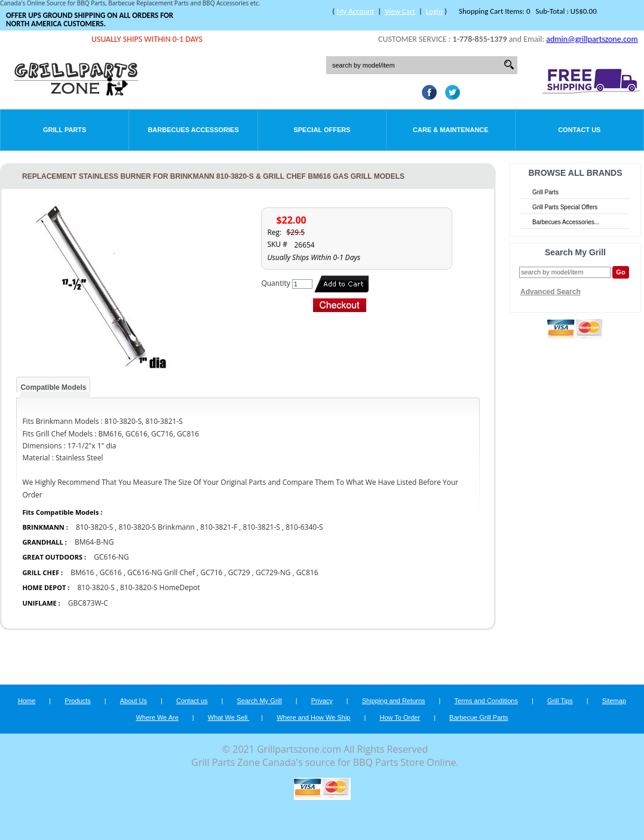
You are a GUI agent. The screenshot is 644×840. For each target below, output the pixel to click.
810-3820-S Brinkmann (158, 527)
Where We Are (157, 717)
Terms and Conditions (486, 701)
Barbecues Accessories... (566, 222)
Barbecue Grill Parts (479, 717)
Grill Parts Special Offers (565, 207)
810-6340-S (304, 527)
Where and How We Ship (313, 717)
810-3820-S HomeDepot (160, 587)
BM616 (82, 572)
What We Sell (229, 717)
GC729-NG (273, 572)
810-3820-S (94, 527)
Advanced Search (551, 292)
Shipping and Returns (394, 701)
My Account (355, 11)
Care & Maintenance (451, 130)
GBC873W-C (88, 603)
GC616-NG (111, 557)
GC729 (239, 572)
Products (77, 701)
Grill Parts (65, 130)
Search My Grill (260, 701)
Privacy (322, 701)
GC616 (111, 572)
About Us (134, 701)
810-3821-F (219, 527)
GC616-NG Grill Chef (161, 572)
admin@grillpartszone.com (592, 39)
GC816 (307, 572)
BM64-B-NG (94, 542)
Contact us (192, 701)
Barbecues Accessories (193, 130)
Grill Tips (560, 701)
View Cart (400, 11)
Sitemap (614, 701)
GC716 (212, 572)
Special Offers (322, 130)
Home (27, 701)
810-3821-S (262, 527)
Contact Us (579, 130)
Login (434, 11)
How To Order (400, 717)
